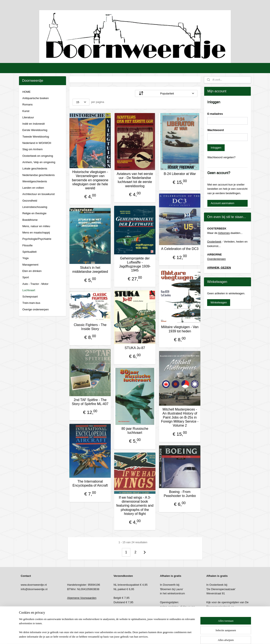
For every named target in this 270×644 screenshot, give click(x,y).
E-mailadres (215, 114)
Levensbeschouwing (35, 207)
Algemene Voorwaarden (82, 598)
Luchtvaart (29, 290)
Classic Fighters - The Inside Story (90, 327)
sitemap (122, 636)
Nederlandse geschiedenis (38, 175)
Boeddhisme (30, 220)
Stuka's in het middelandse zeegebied (90, 270)
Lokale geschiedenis (35, 169)
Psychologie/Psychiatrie (37, 239)
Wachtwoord (216, 130)
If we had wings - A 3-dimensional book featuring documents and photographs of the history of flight (135, 506)
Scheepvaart (30, 297)
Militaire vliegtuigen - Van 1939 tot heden (180, 329)
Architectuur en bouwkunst (38, 194)
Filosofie (27, 245)
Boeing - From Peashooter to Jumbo (180, 494)
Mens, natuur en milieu (36, 226)
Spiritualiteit (29, 252)
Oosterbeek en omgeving (38, 156)
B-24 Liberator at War (180, 174)
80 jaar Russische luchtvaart (135, 431)
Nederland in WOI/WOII (37, 143)
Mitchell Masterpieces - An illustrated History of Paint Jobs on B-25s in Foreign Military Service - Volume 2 (180, 418)
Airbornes (224, 233)
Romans (27, 104)
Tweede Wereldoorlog (36, 137)
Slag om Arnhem (32, 149)
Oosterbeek (214, 242)
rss (130, 636)
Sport (26, 277)
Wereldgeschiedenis (35, 181)
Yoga (25, 258)
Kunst (26, 111)
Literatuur (28, 117)
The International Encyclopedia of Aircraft (90, 483)
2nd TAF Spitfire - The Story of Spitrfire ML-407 (90, 402)
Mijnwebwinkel (176, 636)
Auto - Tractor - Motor (35, 284)
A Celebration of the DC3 (180, 249)
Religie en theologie (34, 213)
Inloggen (216, 148)
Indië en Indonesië (34, 124)
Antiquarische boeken (36, 98)
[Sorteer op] (166, 93)
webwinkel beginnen (144, 636)
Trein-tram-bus (31, 303)
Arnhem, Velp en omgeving (39, 162)
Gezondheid (30, 201)
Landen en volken (33, 188)
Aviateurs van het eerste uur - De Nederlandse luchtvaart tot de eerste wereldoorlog (135, 180)
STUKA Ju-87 (135, 348)
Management (30, 265)
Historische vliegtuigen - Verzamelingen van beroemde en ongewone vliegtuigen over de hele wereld (90, 180)
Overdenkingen (216, 259)
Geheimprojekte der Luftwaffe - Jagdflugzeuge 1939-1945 (135, 264)
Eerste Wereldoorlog (35, 130)
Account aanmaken (222, 203)
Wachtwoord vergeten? (221, 157)
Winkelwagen (219, 302)
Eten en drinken (32, 271)
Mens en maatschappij (36, 233)
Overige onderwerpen (36, 309)
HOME (26, 92)
